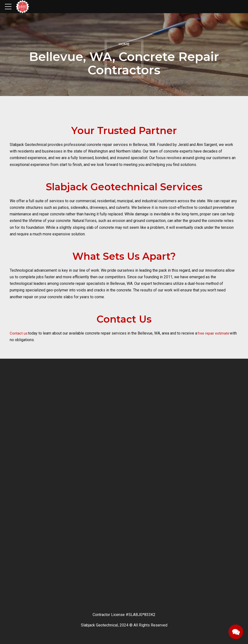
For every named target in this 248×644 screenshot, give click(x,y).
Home (124, 44)
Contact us (19, 333)
